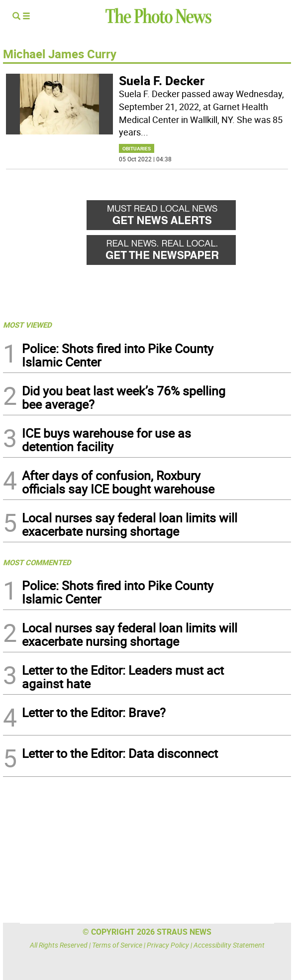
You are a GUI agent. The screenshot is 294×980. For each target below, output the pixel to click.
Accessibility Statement (229, 945)
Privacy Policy (168, 945)
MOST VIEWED (27, 325)
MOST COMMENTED (37, 562)
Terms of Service (117, 945)
